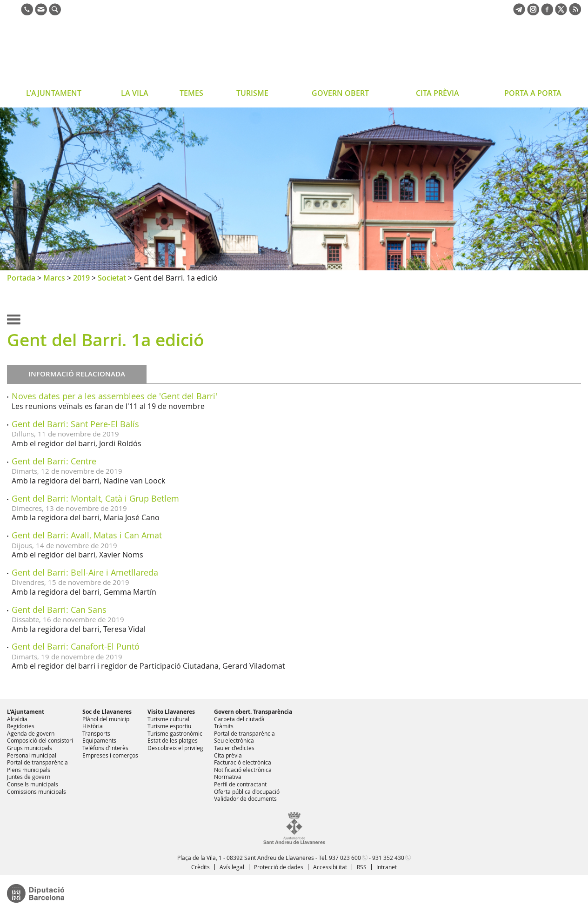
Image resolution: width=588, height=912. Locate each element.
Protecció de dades (279, 867)
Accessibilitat (330, 867)
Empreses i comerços (110, 755)
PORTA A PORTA (533, 93)
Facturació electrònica (243, 762)
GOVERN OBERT (340, 93)
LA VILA (135, 93)
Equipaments (99, 740)
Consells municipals (33, 784)
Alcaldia (17, 719)
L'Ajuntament (26, 712)
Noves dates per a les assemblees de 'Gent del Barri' (114, 396)
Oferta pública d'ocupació (247, 791)
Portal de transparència (37, 762)
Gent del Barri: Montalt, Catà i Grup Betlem (95, 498)
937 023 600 (345, 858)
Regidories (21, 726)
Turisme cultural (168, 719)
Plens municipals (29, 770)
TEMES (191, 93)
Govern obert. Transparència (253, 712)
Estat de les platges (173, 740)
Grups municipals (30, 748)
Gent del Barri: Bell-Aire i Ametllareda (85, 572)
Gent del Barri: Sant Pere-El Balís (75, 424)
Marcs (54, 278)
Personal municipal (32, 755)
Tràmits (224, 726)
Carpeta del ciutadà (239, 719)
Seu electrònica (234, 740)
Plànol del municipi (107, 719)
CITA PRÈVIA (438, 93)
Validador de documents (245, 798)
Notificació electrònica (243, 770)
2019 (81, 278)
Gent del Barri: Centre (54, 461)
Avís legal (232, 867)
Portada (21, 278)
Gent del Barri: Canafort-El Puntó (76, 646)
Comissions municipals (37, 791)
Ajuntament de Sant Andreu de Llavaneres (81, 53)
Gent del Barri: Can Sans (59, 610)
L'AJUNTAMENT (54, 93)
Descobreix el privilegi (176, 748)
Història (93, 726)
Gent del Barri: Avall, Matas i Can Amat (87, 535)
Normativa (228, 777)
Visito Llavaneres (171, 712)
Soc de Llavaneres (107, 712)
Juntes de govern (29, 777)
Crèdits (200, 867)
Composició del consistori (40, 740)
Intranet (387, 867)
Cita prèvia (228, 755)
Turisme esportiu (169, 726)
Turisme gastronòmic (175, 733)
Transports (96, 733)
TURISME (252, 93)
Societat (112, 278)
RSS (362, 867)
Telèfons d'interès (105, 748)
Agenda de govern (31, 733)
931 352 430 (388, 858)
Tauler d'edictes (234, 748)
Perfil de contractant (240, 784)
